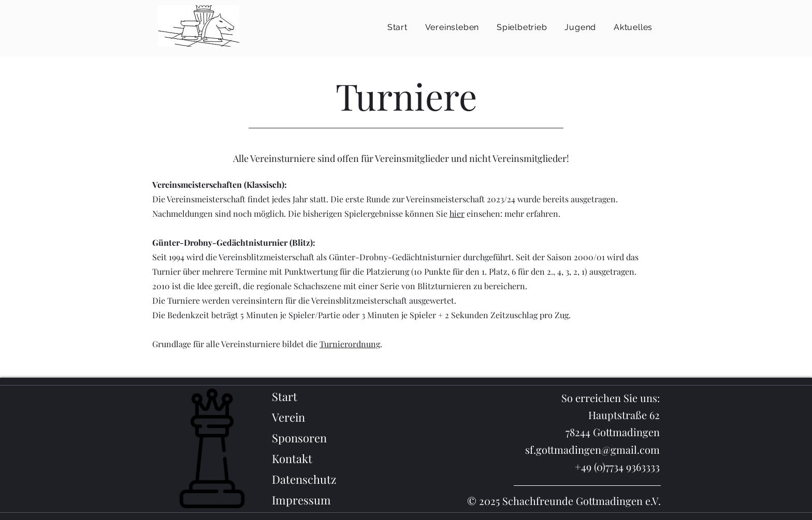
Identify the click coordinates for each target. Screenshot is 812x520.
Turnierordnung (350, 344)
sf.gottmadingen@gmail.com (592, 449)
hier (457, 213)
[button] (452, 27)
